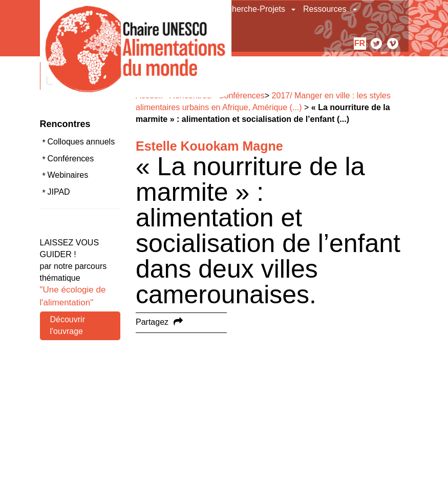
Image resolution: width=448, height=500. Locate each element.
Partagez (152, 322)
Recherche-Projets (252, 9)
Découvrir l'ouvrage (68, 325)
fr (360, 43)
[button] (294, 9)
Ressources (325, 9)
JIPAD (59, 192)
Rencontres (65, 124)
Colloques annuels (81, 142)
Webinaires (68, 175)
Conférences (71, 159)
